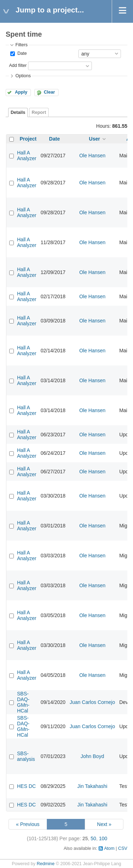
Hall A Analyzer (27, 156)
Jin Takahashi (92, 786)
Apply (21, 92)
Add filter (18, 65)
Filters (21, 45)
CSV (123, 848)
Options (23, 76)
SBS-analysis (26, 756)
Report (39, 112)
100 (103, 838)
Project (28, 139)
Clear (49, 92)
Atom (109, 848)
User (95, 139)
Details (18, 112)
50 (94, 838)
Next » (104, 824)
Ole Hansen (92, 156)
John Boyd (92, 756)
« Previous (28, 824)
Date (21, 53)
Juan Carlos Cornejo (93, 702)
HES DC (26, 786)
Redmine (45, 864)
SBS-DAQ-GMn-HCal (23, 702)
